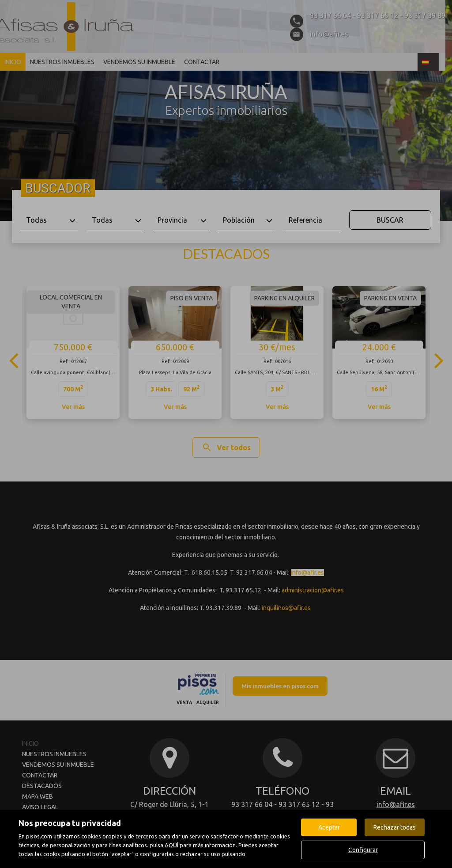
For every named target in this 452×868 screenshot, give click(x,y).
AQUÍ (171, 845)
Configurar (363, 850)
